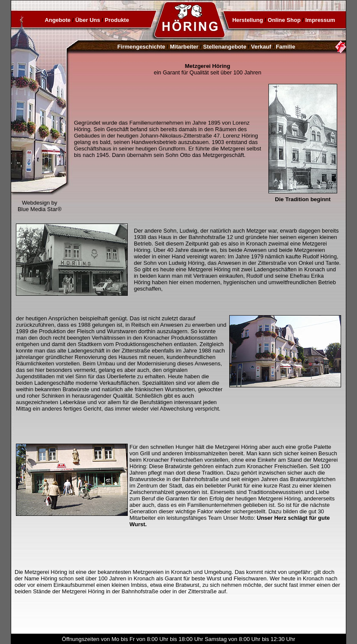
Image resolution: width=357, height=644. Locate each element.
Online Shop (284, 20)
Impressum (320, 20)
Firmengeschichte (141, 47)
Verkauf (261, 47)
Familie (285, 47)
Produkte (117, 20)
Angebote (58, 20)
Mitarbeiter (184, 47)
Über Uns (88, 20)
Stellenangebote (225, 47)
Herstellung (248, 20)
